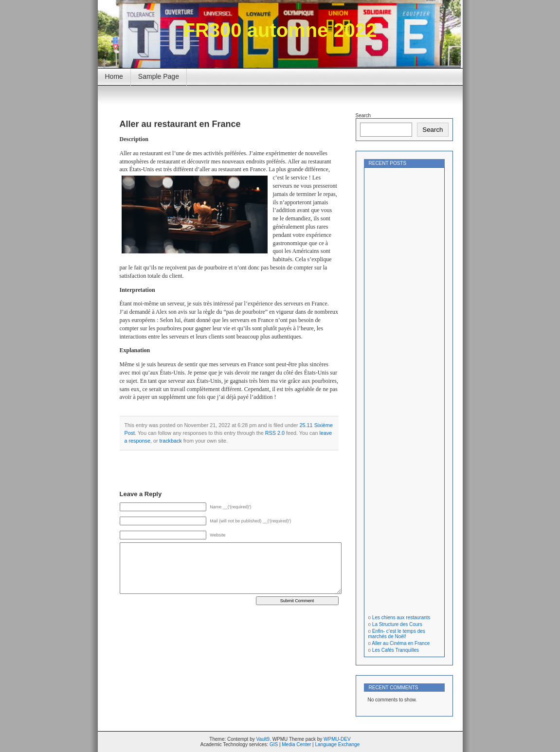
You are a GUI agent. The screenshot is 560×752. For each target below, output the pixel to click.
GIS (274, 744)
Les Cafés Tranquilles (396, 650)
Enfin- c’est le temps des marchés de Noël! (397, 634)
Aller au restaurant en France (180, 124)
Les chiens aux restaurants (401, 618)
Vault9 (263, 739)
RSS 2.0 (275, 433)
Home (114, 76)
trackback (171, 441)
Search (363, 116)
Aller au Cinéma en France (401, 643)
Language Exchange (337, 744)
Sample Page (159, 76)
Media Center (296, 744)
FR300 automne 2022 (280, 30)
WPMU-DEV (337, 739)
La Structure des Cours (397, 624)
